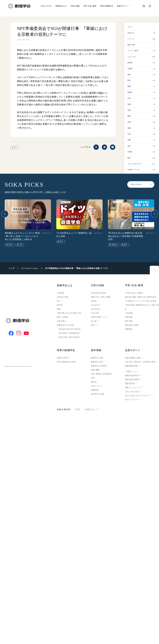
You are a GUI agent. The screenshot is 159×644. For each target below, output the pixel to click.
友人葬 (94, 321)
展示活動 (129, 321)
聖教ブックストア (133, 388)
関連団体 (95, 390)
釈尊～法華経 (63, 317)
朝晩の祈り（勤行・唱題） (101, 297)
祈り (59, 301)
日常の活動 (75, 9)
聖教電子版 (130, 384)
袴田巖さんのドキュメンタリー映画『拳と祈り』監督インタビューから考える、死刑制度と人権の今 (22, 236)
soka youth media (132, 392)
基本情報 (96, 350)
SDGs (10, 245)
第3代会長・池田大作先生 (69, 337)
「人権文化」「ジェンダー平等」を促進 (141, 301)
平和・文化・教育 (90, 9)
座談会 (94, 301)
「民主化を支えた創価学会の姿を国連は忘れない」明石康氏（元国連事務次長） (125, 236)
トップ (12, 268)
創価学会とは (61, 9)
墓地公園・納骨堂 (132, 380)
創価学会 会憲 (97, 358)
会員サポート (134, 350)
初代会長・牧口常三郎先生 (70, 329)
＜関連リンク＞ (132, 372)
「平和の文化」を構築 (134, 293)
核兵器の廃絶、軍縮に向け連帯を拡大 (141, 297)
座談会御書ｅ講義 (133, 358)
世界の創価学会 (107, 9)
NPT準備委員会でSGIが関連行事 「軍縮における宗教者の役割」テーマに (77, 268)
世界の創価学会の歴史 (66, 362)
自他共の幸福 (63, 297)
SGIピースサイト (132, 400)
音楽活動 (129, 317)
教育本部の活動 (132, 325)
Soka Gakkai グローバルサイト (138, 396)
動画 (125, 245)
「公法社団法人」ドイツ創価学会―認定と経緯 (74, 235)
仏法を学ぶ (96, 305)
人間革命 (61, 293)
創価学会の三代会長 (65, 325)
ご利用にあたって (91, 409)
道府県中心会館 (98, 394)
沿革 (93, 378)
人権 (21, 245)
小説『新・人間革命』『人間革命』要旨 (140, 362)
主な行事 (95, 313)
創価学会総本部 (132, 376)
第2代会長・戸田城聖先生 (69, 333)
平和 (16, 147)
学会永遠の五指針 (99, 293)
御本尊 (60, 305)
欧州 (61, 242)
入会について (97, 386)
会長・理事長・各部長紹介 (101, 374)
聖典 (59, 309)
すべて (130, 27)
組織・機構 (95, 370)
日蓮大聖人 (62, 321)
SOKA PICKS (46, 9)
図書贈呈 (129, 329)
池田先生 (114, 245)
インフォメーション (30, 268)
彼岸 (93, 325)
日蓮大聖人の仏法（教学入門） (69, 313)
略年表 (94, 382)
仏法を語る (96, 309)
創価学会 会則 (97, 362)
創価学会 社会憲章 (99, 366)
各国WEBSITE (63, 358)
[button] (5, 214)
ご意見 (77, 409)
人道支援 (129, 313)
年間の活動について (100, 317)
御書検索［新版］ (132, 366)
